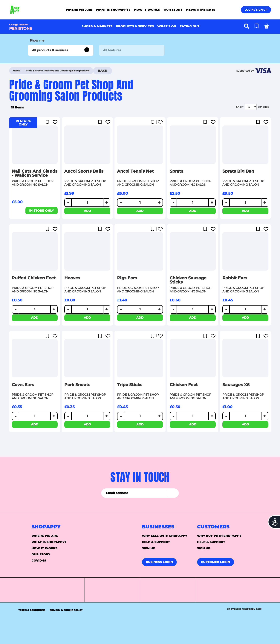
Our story (41, 554)
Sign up (149, 548)
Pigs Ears (127, 278)
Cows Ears (23, 385)
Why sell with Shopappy (165, 536)
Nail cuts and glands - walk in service (35, 173)
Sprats (176, 171)
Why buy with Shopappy (219, 536)
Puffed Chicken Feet (34, 278)
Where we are (45, 536)
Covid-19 (39, 561)
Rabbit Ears (235, 278)
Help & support (156, 542)
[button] (48, 123)
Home (17, 71)
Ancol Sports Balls (84, 171)
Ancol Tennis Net (135, 171)
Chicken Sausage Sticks (188, 280)
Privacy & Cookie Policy (66, 610)
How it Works (45, 548)
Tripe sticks (130, 385)
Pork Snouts (77, 385)
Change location (19, 25)
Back (103, 71)
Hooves (72, 278)
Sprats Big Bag (238, 171)
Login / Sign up (256, 10)
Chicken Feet (184, 385)
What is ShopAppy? (49, 542)
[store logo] (25, 10)
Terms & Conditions (32, 610)
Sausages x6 (236, 385)
